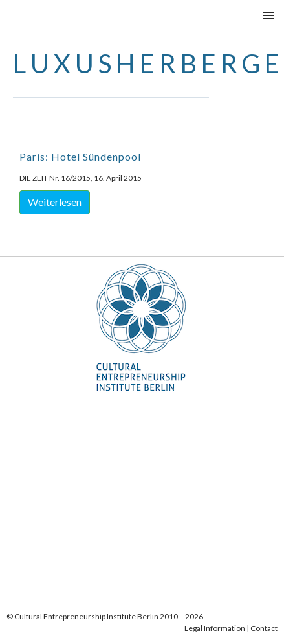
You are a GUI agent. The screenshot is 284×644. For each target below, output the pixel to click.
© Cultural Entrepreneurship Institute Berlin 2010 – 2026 (105, 616)
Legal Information (215, 628)
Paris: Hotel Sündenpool (80, 156)
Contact (264, 628)
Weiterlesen (55, 202)
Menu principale (268, 16)
